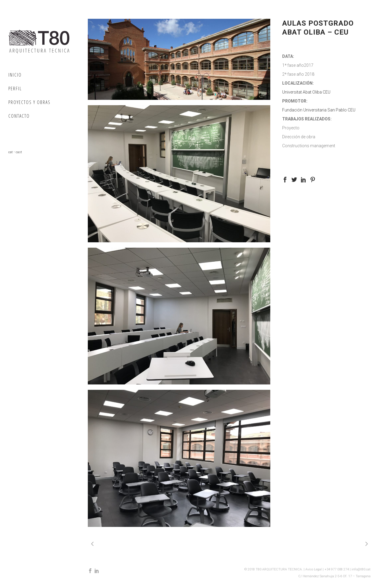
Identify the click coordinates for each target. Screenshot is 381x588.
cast (19, 152)
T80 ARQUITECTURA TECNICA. (280, 569)
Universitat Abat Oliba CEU (306, 92)
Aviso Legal (314, 569)
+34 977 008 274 (337, 569)
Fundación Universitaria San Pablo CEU (319, 110)
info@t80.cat (361, 569)
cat (11, 152)
